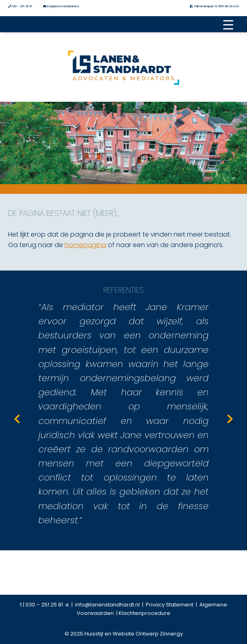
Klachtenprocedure (144, 613)
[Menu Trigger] (228, 25)
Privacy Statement (171, 605)
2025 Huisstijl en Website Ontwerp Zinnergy (126, 634)
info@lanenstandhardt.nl (61, 6)
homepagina (85, 245)
